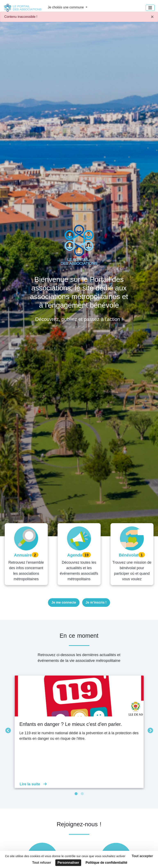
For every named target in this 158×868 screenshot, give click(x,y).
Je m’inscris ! (96, 602)
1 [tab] (76, 794)
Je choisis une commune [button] (66, 7)
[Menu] (150, 8)
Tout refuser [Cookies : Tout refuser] (42, 863)
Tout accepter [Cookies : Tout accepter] (142, 856)
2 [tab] (82, 794)
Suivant (149, 730)
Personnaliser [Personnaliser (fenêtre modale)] (68, 863)
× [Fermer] (152, 17)
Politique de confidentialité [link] (106, 863)
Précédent (7, 730)
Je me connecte (64, 602)
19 (86, 555)
